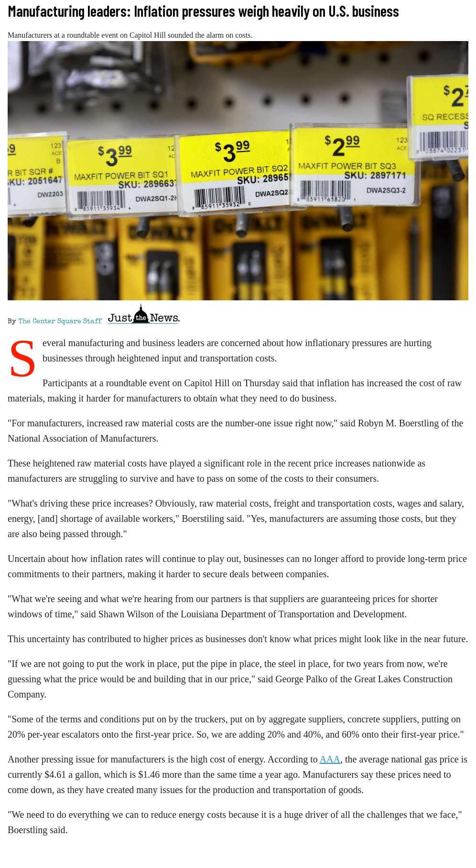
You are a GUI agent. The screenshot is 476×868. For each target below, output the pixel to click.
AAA (330, 759)
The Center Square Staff (60, 322)
